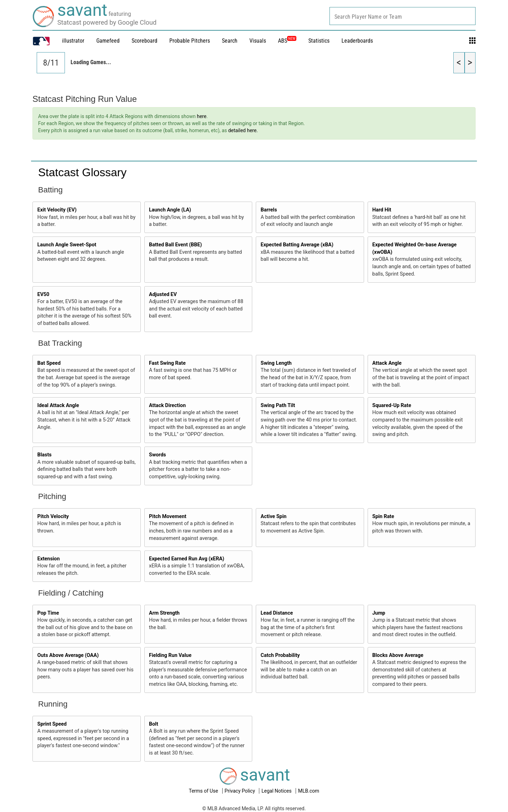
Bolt (153, 724)
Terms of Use (204, 791)
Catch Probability (280, 655)
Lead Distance (277, 613)
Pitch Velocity (53, 516)
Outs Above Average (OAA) (68, 655)
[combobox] (403, 16)
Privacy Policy (241, 791)
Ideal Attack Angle (58, 405)
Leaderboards (357, 41)
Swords (157, 455)
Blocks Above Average (398, 655)
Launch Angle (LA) (170, 210)
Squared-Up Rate (392, 405)
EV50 (43, 294)
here (202, 116)
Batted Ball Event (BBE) (175, 245)
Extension (49, 559)
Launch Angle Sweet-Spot (67, 245)
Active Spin (274, 516)
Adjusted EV (163, 294)
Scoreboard (144, 41)
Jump (379, 613)
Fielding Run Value (170, 655)
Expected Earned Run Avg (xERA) (186, 559)
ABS (287, 41)
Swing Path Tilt (278, 405)
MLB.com (309, 791)
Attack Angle (387, 363)
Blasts (44, 455)
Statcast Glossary (82, 172)
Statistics (319, 41)
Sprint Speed (52, 724)
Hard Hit (382, 210)
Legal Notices (277, 791)
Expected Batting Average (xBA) (297, 245)
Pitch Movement (168, 516)
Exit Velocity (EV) (57, 210)
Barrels (269, 210)
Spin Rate (383, 516)
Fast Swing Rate (167, 363)
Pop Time (48, 613)
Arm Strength (164, 613)
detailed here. (243, 130)
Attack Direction (167, 405)
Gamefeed (108, 41)
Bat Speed (49, 363)
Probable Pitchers (190, 41)
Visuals (258, 41)
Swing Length (276, 363)
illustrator (73, 41)
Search (230, 41)
